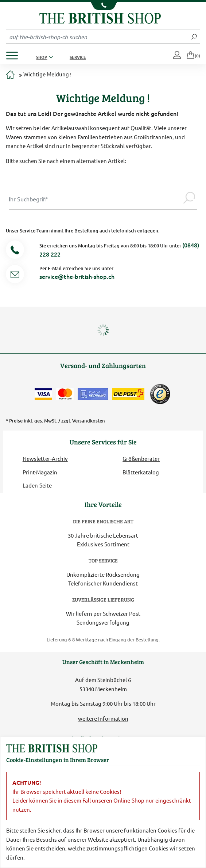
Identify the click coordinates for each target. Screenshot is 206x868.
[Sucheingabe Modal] (95, 199)
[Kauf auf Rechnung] (93, 394)
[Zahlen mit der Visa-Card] (43, 394)
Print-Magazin (40, 472)
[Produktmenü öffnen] (15, 54)
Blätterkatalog (141, 472)
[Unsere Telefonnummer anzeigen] (103, 6)
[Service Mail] (15, 275)
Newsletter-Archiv (45, 458)
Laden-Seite (37, 485)
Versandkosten (89, 421)
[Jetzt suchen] (194, 37)
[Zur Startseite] (10, 75)
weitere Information (103, 718)
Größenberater (141, 458)
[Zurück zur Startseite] (100, 17)
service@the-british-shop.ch (77, 276)
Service (78, 57)
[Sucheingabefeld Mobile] (97, 37)
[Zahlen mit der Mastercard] (65, 394)
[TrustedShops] (160, 394)
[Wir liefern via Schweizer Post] (128, 394)
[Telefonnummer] (15, 251)
